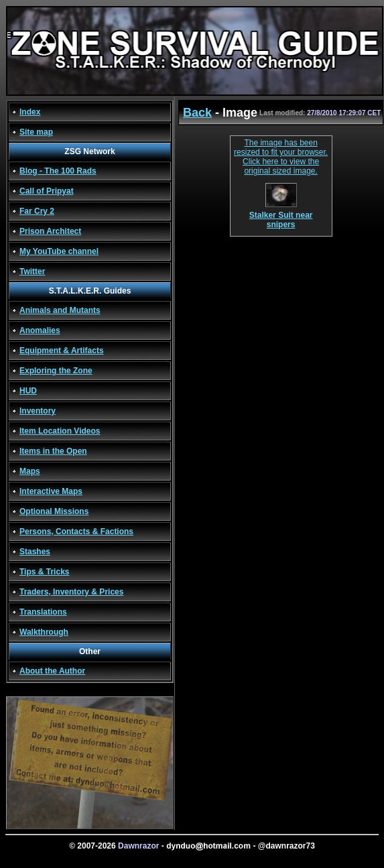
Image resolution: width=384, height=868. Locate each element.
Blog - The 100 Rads (58, 171)
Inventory (38, 411)
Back (197, 113)
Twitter (32, 271)
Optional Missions (54, 511)
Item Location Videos (60, 431)
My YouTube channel (59, 251)
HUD (28, 391)
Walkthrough (44, 632)
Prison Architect (50, 231)
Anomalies (40, 330)
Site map (36, 132)
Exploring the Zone (56, 371)
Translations (43, 612)
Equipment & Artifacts (62, 351)
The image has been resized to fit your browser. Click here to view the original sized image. (281, 157)
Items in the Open (53, 451)
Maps (30, 471)
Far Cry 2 (37, 211)
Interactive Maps (51, 491)
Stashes (35, 552)
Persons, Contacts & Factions (76, 532)
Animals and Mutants (60, 310)
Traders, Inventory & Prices (71, 592)
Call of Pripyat (47, 191)
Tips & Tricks (44, 572)
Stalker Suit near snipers (281, 216)
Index (30, 112)
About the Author (52, 671)
